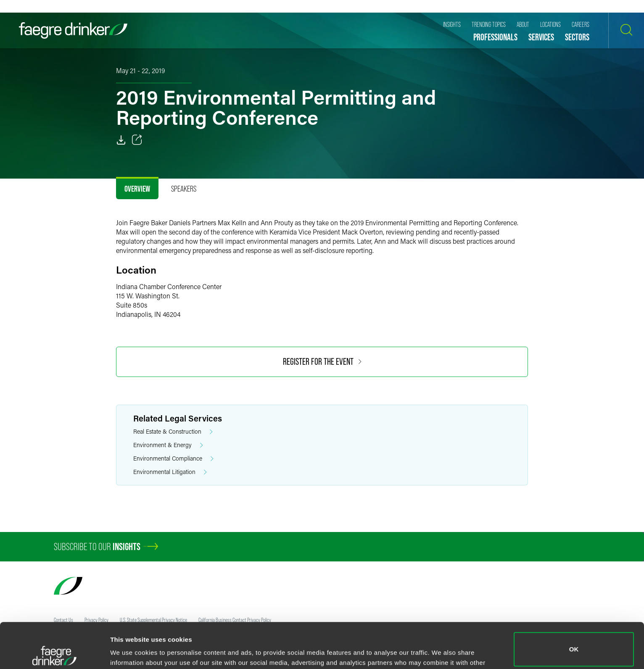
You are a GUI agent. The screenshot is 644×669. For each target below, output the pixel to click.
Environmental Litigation (170, 472)
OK (574, 604)
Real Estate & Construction (173, 432)
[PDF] (121, 140)
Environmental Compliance (173, 459)
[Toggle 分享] (137, 140)
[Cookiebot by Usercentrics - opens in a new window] (54, 653)
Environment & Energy (168, 445)
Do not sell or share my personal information (574, 641)
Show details (130, 651)
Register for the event (322, 362)
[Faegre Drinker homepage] (73, 30)
